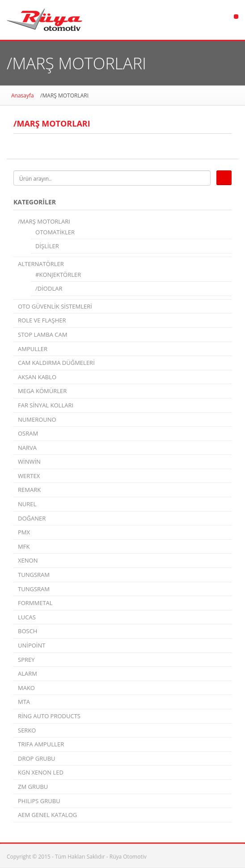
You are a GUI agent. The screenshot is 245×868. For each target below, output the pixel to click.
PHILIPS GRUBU (39, 801)
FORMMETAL (35, 603)
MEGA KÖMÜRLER (42, 391)
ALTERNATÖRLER (41, 264)
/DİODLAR (49, 288)
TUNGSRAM (34, 575)
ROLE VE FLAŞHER (42, 320)
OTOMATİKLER (55, 232)
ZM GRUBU (33, 787)
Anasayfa (23, 95)
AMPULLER (33, 349)
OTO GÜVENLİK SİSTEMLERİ (55, 306)
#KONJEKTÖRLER (58, 275)
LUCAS (27, 617)
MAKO (26, 688)
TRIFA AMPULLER (41, 744)
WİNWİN (29, 462)
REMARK (29, 490)
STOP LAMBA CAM (42, 334)
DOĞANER (32, 518)
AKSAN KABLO (37, 377)
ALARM (27, 673)
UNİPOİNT (32, 645)
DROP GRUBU (37, 758)
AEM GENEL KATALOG (47, 815)
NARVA (27, 448)
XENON (28, 560)
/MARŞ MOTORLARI (44, 221)
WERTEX (29, 476)
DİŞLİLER (47, 246)
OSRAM (28, 433)
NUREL (27, 504)
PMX (24, 532)
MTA (24, 702)
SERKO (27, 730)
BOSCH (27, 631)
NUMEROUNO (37, 419)
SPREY (26, 660)
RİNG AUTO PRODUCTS (49, 716)
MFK (24, 546)
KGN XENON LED (41, 772)
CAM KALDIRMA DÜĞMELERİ (56, 363)
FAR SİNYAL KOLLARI (46, 405)
